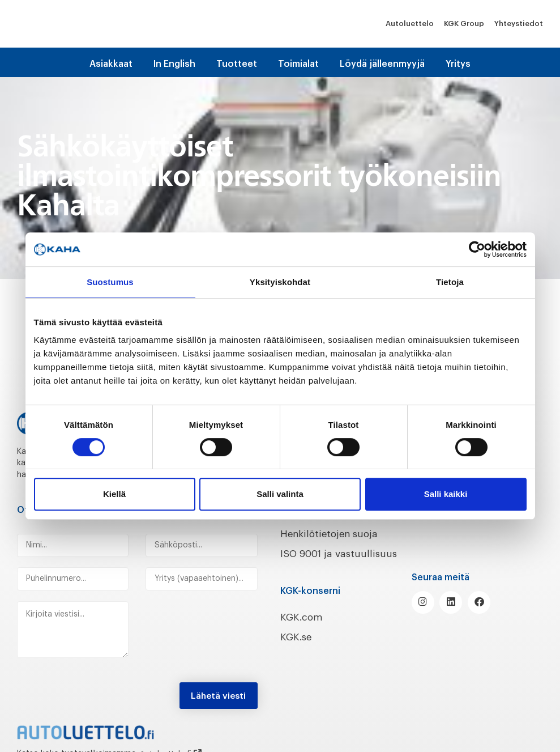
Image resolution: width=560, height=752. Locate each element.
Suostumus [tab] (110, 282)
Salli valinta (280, 494)
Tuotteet (237, 64)
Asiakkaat (111, 64)
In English (174, 64)
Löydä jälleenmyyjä (382, 64)
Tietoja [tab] (450, 282)
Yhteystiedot (519, 24)
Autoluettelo (410, 24)
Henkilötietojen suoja (333, 532)
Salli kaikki (446, 494)
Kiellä (114, 494)
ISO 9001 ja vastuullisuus (342, 551)
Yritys (458, 64)
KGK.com (302, 615)
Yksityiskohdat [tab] (280, 282)
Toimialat (298, 64)
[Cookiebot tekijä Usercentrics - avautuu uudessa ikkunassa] (477, 249)
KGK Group (464, 24)
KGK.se (297, 634)
